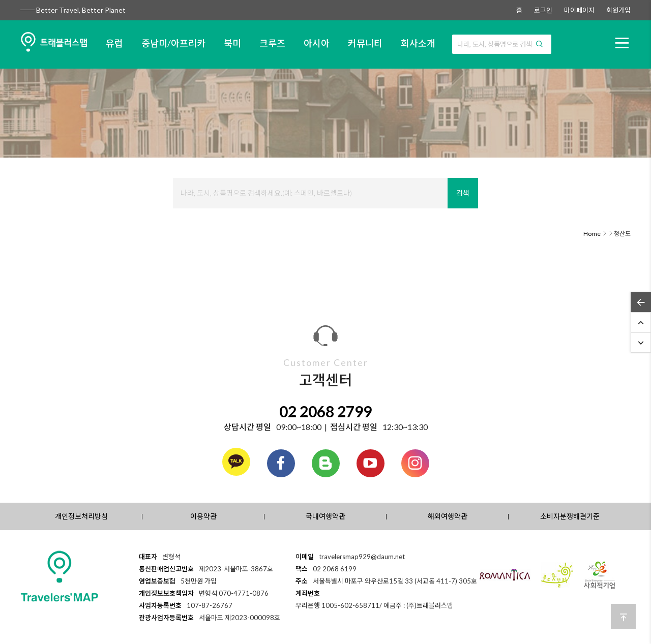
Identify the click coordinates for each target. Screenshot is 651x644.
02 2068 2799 (325, 411)
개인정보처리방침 (81, 516)
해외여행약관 (448, 516)
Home (592, 234)
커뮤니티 (365, 43)
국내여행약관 (325, 516)
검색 (463, 193)
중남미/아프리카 (173, 43)
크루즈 (272, 43)
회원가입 (618, 10)
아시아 (317, 43)
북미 (232, 43)
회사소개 (418, 43)
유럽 (114, 43)
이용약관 (203, 516)
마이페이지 (579, 10)
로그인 (543, 10)
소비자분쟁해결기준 (570, 516)
